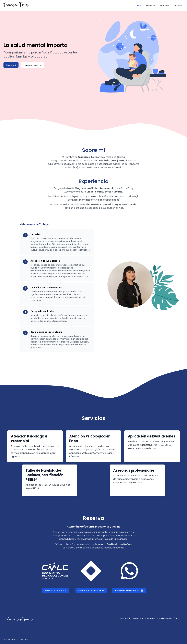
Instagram (138, 618)
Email (176, 618)
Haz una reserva (32, 65)
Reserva (178, 6)
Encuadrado (125, 618)
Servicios (165, 6)
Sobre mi (151, 6)
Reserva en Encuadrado (91, 591)
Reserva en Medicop (55, 591)
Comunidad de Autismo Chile (158, 618)
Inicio (139, 6)
